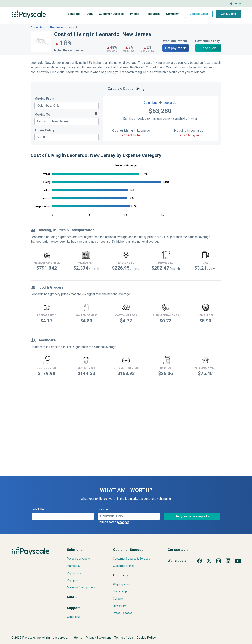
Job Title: (38, 509)
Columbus (151, 103)
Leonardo (170, 103)
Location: (104, 509)
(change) (123, 522)
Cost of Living (38, 27)
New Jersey (57, 27)
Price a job (208, 48)
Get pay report (176, 48)
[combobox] (67, 106)
